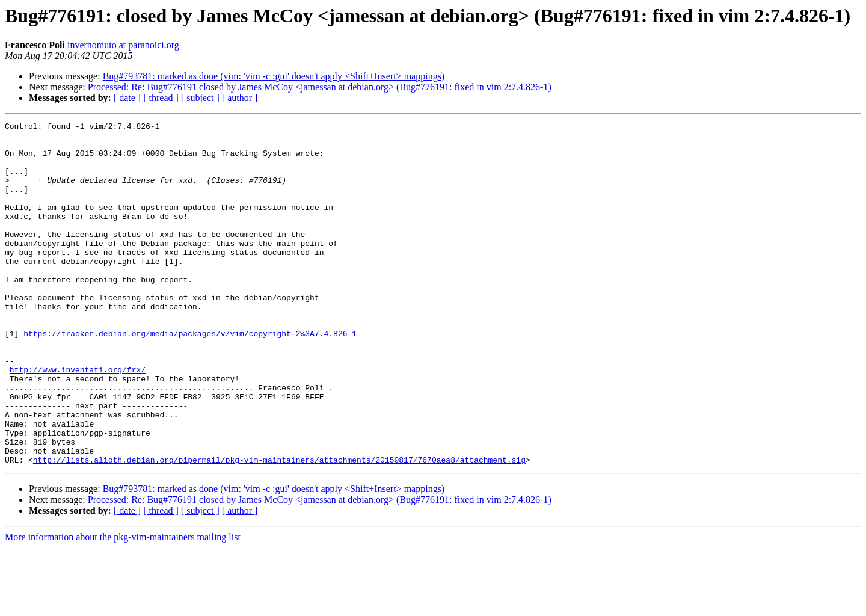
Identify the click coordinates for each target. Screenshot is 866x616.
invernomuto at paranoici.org (123, 45)
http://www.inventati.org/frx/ (78, 420)
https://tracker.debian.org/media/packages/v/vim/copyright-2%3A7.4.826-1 (190, 377)
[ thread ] (161, 98)
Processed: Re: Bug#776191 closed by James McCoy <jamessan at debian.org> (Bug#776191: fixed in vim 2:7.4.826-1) (320, 87)
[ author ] (240, 98)
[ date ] (127, 98)
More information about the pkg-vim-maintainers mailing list (123, 605)
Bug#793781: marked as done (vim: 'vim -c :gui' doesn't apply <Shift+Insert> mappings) (274, 76)
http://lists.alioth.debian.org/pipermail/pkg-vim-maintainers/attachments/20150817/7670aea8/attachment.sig (279, 528)
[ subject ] (200, 98)
